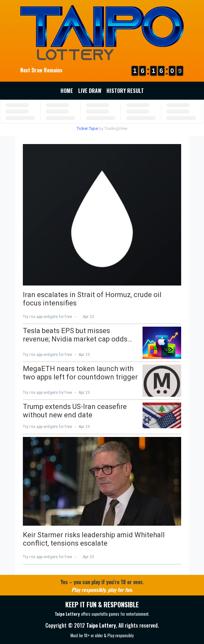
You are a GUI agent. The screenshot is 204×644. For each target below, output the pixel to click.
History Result (125, 91)
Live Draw (90, 91)
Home (67, 91)
